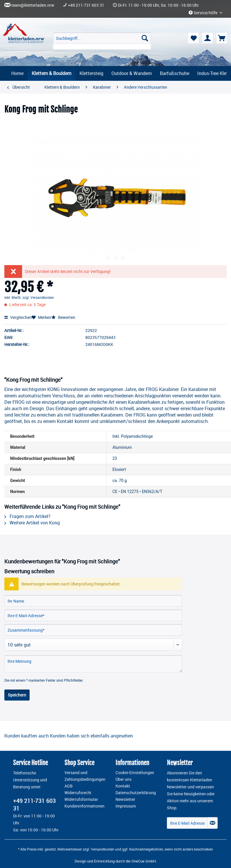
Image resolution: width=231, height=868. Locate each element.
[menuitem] (102, 41)
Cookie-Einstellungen (135, 773)
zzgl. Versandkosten (38, 297)
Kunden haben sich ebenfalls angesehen (91, 736)
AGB (68, 786)
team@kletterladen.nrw (33, 5)
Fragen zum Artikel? (27, 516)
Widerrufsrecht (78, 793)
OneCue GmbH (144, 861)
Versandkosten (103, 849)
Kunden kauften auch (27, 736)
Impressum (126, 806)
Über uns (123, 779)
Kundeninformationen (84, 806)
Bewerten (63, 317)
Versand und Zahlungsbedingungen (85, 776)
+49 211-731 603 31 (86, 5)
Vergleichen (18, 317)
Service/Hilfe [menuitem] (203, 13)
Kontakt (123, 786)
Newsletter (125, 799)
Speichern (17, 695)
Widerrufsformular (81, 799)
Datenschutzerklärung (136, 793)
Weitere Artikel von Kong (32, 523)
